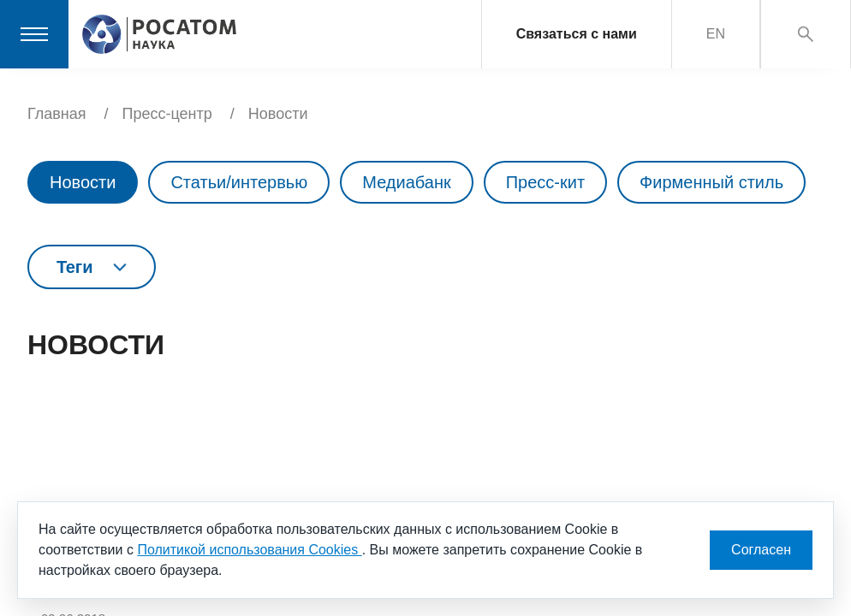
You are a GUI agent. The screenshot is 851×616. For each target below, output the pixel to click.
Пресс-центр (167, 114)
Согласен (761, 550)
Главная (57, 114)
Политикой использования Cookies (249, 550)
